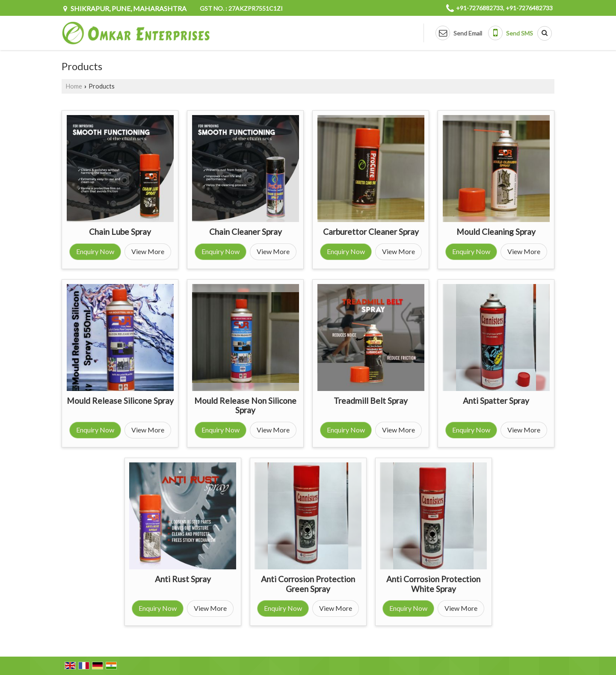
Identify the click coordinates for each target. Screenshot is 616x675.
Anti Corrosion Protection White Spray (433, 584)
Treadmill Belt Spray (371, 401)
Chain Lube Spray (120, 232)
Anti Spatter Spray (496, 401)
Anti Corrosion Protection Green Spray (308, 584)
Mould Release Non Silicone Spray (245, 405)
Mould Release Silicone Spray (120, 401)
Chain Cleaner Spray (246, 232)
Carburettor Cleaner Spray (371, 232)
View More (148, 251)
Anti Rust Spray (183, 579)
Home (74, 86)
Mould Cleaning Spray (496, 232)
